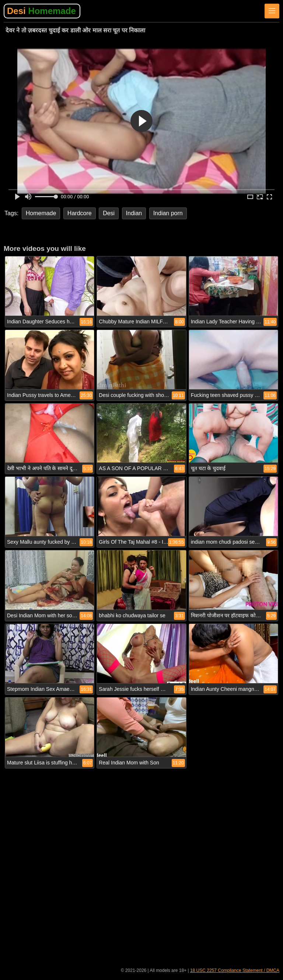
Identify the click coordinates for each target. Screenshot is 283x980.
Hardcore (80, 213)
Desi (41, 11)
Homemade (41, 213)
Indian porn (168, 213)
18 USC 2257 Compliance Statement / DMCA (235, 970)
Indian (134, 213)
